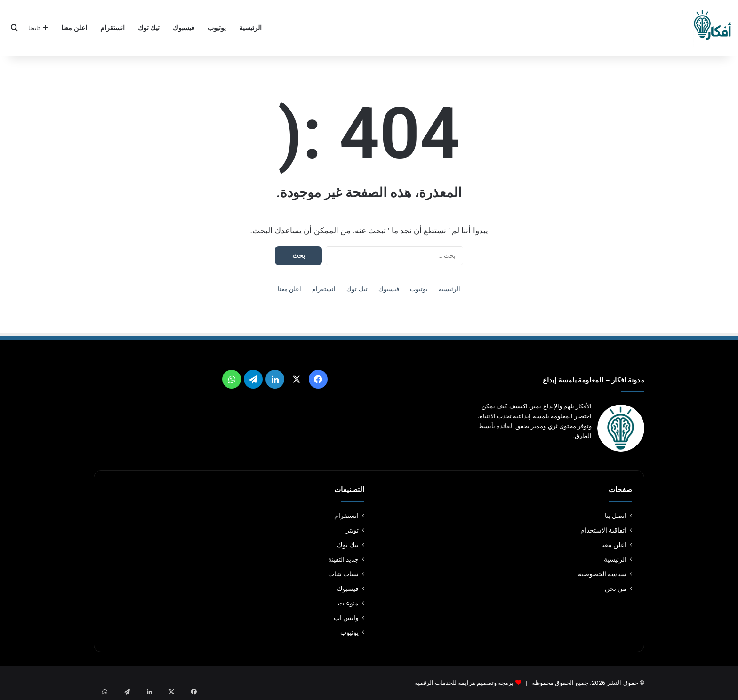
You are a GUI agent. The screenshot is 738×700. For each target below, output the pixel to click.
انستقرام (112, 28)
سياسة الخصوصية (602, 574)
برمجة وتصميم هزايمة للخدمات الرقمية (464, 683)
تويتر (352, 530)
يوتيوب (217, 28)
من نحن (616, 589)
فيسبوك (184, 28)
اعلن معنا (74, 28)
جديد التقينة (343, 559)
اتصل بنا (616, 516)
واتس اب (346, 618)
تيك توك (149, 28)
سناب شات (343, 574)
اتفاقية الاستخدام (603, 530)
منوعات (348, 603)
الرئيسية (250, 28)
